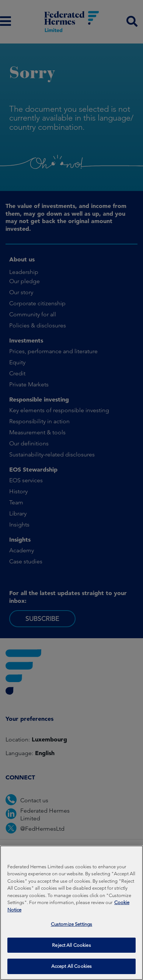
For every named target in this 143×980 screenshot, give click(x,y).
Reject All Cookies (71, 949)
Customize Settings (71, 929)
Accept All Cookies (71, 971)
